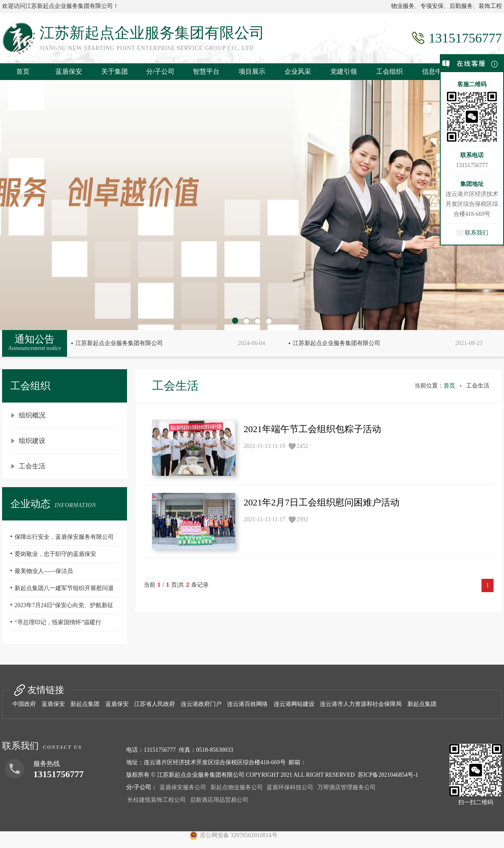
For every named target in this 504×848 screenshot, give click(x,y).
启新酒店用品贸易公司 (219, 800)
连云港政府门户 (201, 704)
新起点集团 (85, 704)
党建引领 (344, 71)
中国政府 (24, 704)
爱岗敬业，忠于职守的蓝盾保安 (55, 554)
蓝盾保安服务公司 (183, 787)
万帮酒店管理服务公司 (347, 787)
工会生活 (32, 466)
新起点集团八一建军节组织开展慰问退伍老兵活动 (62, 591)
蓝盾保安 (69, 71)
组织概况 (32, 415)
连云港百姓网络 (247, 704)
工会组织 (389, 71)
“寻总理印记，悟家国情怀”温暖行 (58, 622)
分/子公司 (160, 71)
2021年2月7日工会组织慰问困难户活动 (322, 502)
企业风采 (298, 71)
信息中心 (435, 71)
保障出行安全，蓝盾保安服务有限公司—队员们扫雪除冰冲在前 (62, 540)
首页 (23, 71)
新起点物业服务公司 (237, 787)
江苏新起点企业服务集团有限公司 (119, 343)
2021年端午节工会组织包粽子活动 (312, 429)
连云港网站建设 (294, 704)
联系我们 (477, 233)
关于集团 (115, 71)
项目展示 (252, 71)
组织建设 (32, 441)
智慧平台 (206, 71)
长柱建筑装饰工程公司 (157, 800)
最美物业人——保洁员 (44, 571)
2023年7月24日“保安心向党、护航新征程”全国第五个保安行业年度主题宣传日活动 (64, 608)
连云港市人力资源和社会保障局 (361, 704)
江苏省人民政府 (155, 704)
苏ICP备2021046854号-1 (388, 775)
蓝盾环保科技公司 (290, 787)
